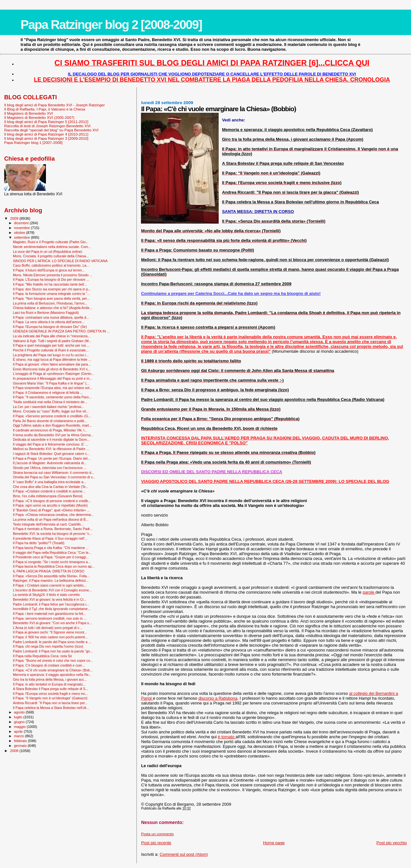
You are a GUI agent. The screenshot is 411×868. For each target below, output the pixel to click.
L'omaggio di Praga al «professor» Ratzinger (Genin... (53, 374)
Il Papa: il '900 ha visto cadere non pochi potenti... (50, 637)
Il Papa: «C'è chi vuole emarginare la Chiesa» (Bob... (53, 670)
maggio (21, 727)
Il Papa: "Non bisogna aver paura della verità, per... (51, 298)
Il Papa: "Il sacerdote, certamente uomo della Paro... (52, 397)
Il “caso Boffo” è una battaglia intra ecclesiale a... (49, 482)
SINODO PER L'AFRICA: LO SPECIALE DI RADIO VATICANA (60, 261)
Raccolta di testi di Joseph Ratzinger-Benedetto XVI (47, 126)
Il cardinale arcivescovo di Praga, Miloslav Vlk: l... (50, 430)
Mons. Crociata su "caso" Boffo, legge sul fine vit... (51, 411)
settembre (23, 237)
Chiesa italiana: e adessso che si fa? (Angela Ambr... (52, 308)
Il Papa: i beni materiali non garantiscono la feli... (49, 614)
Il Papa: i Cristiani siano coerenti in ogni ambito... (50, 585)
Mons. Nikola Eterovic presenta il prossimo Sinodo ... (53, 275)
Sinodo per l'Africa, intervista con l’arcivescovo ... (50, 468)
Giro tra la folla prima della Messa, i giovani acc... (50, 679)
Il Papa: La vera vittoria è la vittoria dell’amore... (49, 322)
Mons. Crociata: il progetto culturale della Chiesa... (51, 256)
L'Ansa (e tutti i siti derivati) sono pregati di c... (47, 628)
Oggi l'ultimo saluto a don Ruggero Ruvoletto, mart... (52, 425)
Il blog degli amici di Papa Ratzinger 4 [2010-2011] (46, 134)
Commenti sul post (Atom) (184, 854)
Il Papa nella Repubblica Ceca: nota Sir (42, 656)
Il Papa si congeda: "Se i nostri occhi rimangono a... (52, 562)
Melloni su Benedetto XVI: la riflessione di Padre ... (51, 449)
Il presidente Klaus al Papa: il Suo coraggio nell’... (50, 538)
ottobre (20, 233)
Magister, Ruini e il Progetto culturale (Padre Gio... (51, 242)
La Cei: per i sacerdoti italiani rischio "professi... (48, 407)
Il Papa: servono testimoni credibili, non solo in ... (50, 618)
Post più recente (156, 843)
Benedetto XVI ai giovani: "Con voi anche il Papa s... (52, 623)
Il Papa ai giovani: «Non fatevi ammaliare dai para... (52, 364)
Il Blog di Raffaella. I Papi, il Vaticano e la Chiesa (45, 109)
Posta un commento (157, 834)
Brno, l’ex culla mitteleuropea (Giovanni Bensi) (48, 496)
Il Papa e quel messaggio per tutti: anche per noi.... (51, 345)
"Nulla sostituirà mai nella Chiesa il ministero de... (50, 402)
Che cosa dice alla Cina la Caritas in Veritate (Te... (51, 487)
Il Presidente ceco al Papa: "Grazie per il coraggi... (51, 557)
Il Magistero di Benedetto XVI (29, 113)
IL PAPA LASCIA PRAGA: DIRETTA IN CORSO (48, 571)
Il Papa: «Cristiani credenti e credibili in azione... (49, 491)
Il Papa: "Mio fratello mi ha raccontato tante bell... (50, 284)
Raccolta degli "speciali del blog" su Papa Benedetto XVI (51, 130)
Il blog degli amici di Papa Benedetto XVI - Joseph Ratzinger (54, 105)
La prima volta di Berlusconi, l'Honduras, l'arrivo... (50, 303)
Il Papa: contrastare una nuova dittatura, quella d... (51, 317)
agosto (20, 712)
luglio (19, 717)
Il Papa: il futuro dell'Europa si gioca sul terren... (49, 270)
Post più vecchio (392, 843)
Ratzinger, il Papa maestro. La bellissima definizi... (51, 580)
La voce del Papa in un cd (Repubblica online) (48, 252)
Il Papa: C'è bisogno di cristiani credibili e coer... (49, 665)
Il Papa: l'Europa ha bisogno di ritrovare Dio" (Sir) (50, 327)
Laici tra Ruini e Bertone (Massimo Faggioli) (46, 313)
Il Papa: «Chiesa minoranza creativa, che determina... (53, 515)
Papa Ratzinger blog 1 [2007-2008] (33, 142)
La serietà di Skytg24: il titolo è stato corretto (46, 595)
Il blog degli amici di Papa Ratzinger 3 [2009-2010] (46, 138)
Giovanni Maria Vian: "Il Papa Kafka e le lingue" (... (51, 383)
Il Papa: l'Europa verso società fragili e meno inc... (50, 694)
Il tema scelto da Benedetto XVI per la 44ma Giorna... (53, 435)
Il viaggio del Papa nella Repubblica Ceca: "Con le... (52, 553)
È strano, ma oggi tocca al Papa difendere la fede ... (52, 359)
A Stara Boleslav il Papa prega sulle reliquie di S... (51, 689)
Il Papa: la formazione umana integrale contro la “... (51, 294)
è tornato (227, 737)
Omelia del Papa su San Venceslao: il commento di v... (54, 477)
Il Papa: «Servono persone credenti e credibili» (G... (52, 416)
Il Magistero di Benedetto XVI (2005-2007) (39, 117)
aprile (19, 731)
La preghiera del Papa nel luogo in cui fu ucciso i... (51, 355)
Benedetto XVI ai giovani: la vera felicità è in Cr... (50, 599)
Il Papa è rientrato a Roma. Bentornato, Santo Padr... (53, 529)
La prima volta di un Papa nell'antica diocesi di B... (51, 519)
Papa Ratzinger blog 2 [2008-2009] (111, 25)
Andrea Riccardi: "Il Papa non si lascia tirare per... (50, 703)
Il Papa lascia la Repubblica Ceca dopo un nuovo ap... (54, 566)
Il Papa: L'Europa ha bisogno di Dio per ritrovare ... (51, 279)
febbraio (21, 741)
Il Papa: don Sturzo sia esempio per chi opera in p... (52, 289)
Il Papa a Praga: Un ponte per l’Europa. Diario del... (52, 458)
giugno (20, 722)
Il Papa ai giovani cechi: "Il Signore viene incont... (50, 632)
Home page (274, 843)
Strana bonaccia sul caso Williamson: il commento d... (53, 473)
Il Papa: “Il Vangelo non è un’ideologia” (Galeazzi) (50, 698)
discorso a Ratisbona (218, 698)
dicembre (22, 223)
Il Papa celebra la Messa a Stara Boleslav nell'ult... (51, 708)
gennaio (21, 746)
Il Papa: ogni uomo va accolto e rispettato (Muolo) (50, 505)
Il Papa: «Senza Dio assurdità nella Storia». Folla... (51, 576)
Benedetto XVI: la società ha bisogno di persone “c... (52, 534)
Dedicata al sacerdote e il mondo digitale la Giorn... (51, 439)
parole (369, 592)
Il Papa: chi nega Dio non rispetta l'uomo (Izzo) (48, 646)
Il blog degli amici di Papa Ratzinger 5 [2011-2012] (46, 122)
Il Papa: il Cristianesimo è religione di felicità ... (48, 393)
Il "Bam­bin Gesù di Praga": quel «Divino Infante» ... (51, 510)
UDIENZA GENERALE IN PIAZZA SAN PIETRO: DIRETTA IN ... (61, 331)
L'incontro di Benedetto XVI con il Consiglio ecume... (52, 590)
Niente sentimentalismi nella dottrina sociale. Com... (52, 247)
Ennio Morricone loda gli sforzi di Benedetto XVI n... (52, 369)
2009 (15, 218)
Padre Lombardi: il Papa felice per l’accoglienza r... (51, 604)
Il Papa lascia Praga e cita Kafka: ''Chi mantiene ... (51, 548)
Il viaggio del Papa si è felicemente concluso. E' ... (50, 444)
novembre (23, 228)
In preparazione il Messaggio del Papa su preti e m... (52, 378)
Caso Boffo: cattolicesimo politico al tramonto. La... (51, 265)
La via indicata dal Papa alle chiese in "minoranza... (52, 336)
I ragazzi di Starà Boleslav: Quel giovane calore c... (51, 454)
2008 (15, 751)
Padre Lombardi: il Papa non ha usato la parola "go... (53, 651)
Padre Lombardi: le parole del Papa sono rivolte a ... (52, 642)
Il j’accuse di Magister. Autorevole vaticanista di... (50, 463)
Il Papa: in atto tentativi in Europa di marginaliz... (49, 684)
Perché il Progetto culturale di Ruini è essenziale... (51, 350)
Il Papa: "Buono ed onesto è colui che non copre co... (53, 660)
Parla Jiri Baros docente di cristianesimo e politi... (50, 421)
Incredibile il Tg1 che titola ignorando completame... (52, 609)
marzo (20, 736)
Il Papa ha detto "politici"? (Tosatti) (39, 543)
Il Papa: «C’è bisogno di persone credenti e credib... (52, 501)
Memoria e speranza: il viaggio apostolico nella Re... (52, 675)
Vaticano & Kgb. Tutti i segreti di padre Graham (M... (52, 341)
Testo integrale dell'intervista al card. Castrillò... (48, 524)
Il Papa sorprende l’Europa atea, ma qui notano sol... (52, 388)
